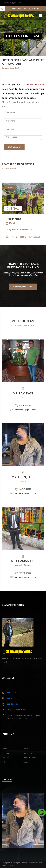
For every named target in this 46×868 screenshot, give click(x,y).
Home (4, 749)
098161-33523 (13, 693)
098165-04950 (13, 704)
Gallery (5, 762)
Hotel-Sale (6, 753)
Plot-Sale (5, 758)
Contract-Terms (29, 758)
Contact (26, 762)
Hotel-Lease (28, 753)
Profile (26, 749)
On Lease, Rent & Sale (23, 287)
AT (13, 866)
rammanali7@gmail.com (12, 3)
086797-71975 (13, 698)
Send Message (14, 147)
